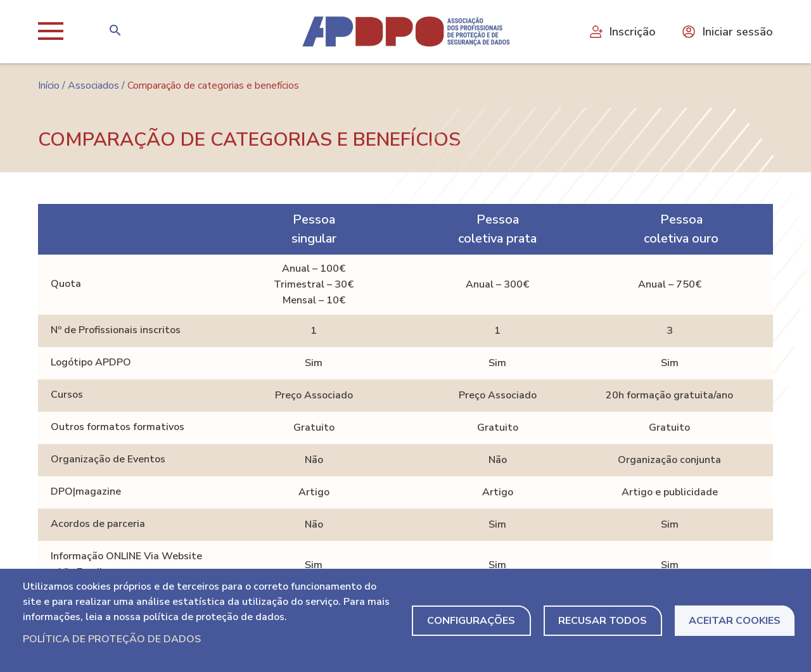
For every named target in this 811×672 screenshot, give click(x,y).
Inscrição (622, 32)
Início (49, 86)
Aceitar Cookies (735, 621)
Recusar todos (603, 621)
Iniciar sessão (727, 32)
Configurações (471, 621)
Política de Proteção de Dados (112, 639)
